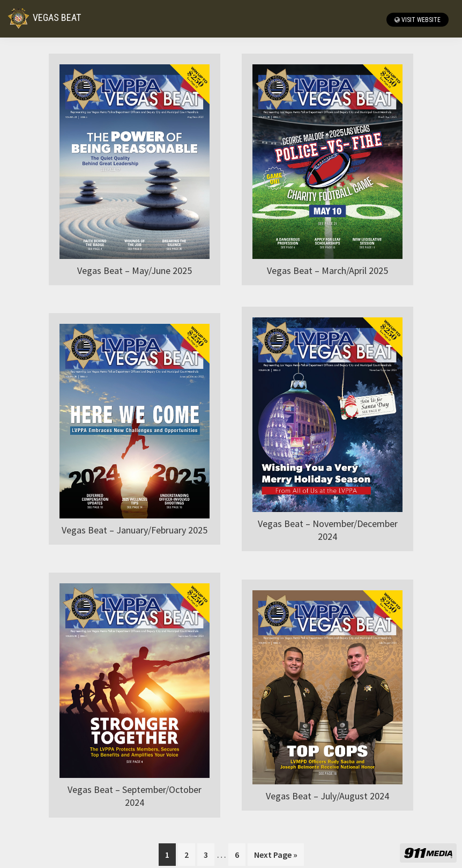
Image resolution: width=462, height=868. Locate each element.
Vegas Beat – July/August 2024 (327, 796)
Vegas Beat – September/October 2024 (135, 796)
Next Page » (275, 856)
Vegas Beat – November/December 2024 (328, 530)
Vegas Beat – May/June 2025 (135, 270)
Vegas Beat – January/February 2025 (135, 530)
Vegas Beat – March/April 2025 (327, 270)
